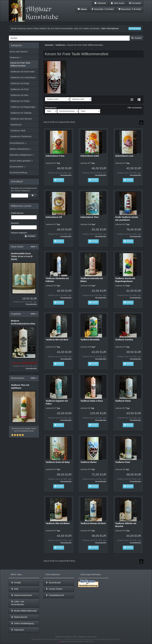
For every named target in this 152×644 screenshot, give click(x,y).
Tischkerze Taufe (18, 131)
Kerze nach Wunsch (19, 52)
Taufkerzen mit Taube (20, 101)
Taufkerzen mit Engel (20, 83)
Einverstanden (135, 29)
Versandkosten (31, 304)
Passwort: (15, 223)
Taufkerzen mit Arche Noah (22, 72)
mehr (34, 247)
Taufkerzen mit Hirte (19, 95)
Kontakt (16, 583)
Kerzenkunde (53, 583)
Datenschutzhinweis (21, 595)
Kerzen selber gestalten (21, 161)
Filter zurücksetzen (135, 108)
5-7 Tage (57, 163)
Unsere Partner (54, 589)
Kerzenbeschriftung (18, 173)
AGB (15, 589)
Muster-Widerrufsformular (24, 611)
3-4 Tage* (92, 224)
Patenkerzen (16, 125)
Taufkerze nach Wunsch (21, 119)
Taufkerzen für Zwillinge (21, 113)
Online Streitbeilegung (22, 623)
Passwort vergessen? (19, 233)
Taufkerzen (16, 58)
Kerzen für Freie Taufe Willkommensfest (20, 64)
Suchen (136, 38)
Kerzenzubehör (18, 167)
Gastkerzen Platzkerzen (21, 136)
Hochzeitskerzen (18, 143)
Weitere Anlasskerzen (20, 149)
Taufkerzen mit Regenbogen (23, 107)
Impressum (18, 630)
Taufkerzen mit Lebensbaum (23, 77)
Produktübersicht (55, 595)
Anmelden (30, 236)
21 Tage (91, 408)
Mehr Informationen (110, 28)
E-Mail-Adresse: (17, 213)
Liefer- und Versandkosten (18, 603)
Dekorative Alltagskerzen (22, 155)
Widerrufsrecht (19, 617)
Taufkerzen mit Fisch (20, 89)
